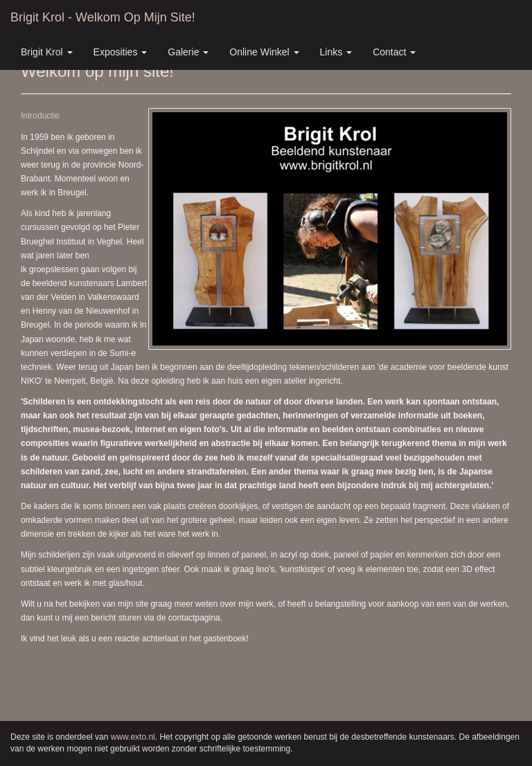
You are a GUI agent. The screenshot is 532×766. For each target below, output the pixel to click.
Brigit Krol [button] (47, 52)
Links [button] (336, 52)
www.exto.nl (133, 737)
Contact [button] (394, 52)
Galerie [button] (188, 52)
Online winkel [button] (264, 52)
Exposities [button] (121, 52)
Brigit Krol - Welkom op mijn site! (103, 17)
